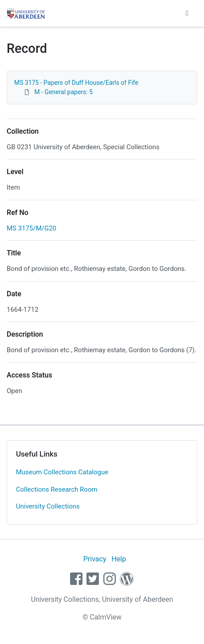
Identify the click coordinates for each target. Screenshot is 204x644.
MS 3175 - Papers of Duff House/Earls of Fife (76, 83)
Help (119, 559)
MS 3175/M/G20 (31, 228)
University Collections (48, 506)
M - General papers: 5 (63, 92)
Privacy (95, 559)
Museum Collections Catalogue (62, 472)
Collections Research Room (57, 489)
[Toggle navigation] (187, 13)
